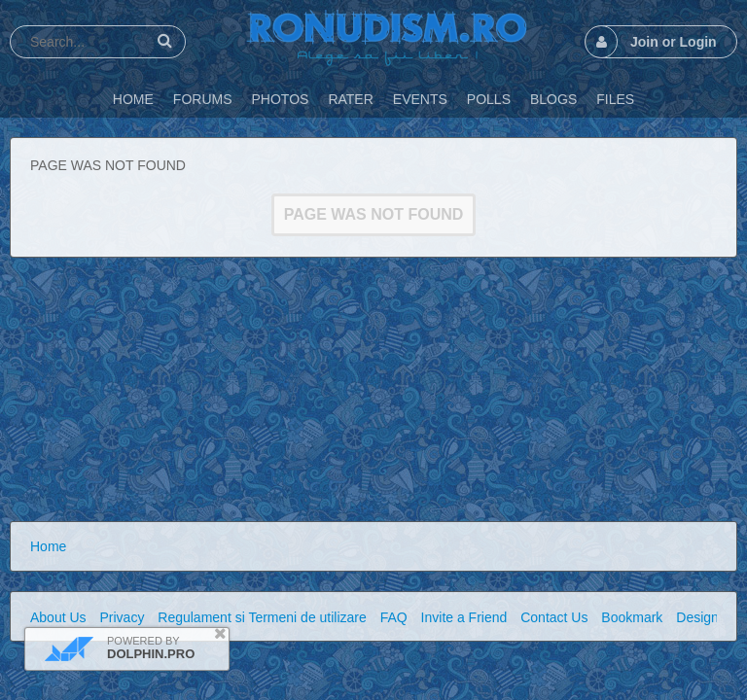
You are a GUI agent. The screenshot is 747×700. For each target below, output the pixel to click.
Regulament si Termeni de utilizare (262, 617)
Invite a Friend (464, 617)
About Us (58, 617)
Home (48, 546)
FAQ (394, 617)
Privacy (122, 617)
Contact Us (554, 617)
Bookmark (632, 617)
